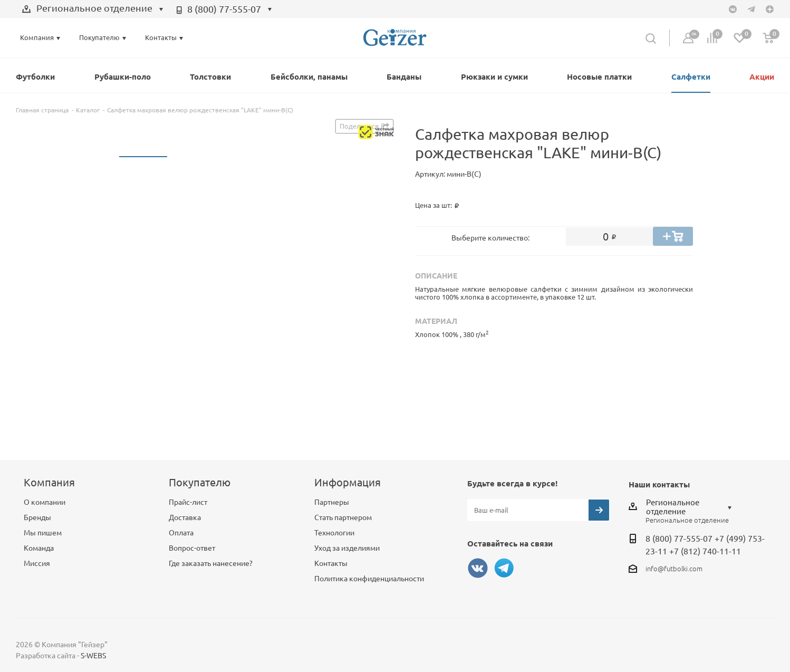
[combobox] (93, 9)
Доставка (185, 517)
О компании (45, 502)
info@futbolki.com (674, 569)
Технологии (334, 533)
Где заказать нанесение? (211, 563)
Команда (39, 548)
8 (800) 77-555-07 (224, 9)
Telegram (504, 568)
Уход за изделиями (347, 548)
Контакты (331, 563)
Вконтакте (478, 568)
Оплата (181, 533)
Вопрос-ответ (192, 548)
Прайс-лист (188, 502)
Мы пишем (43, 533)
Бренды (37, 517)
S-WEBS (93, 656)
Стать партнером (343, 517)
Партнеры (332, 502)
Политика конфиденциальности (369, 579)
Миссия (37, 563)
